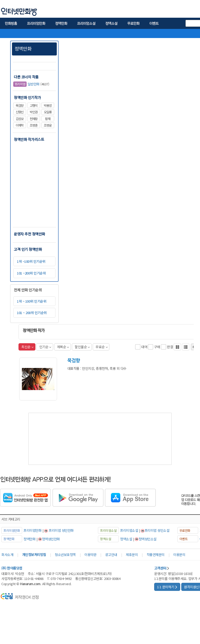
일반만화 (26, 84)
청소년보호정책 (65, 555)
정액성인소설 (148, 539)
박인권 (34, 112)
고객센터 (162, 568)
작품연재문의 (156, 555)
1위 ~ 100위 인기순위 (32, 301)
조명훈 (34, 125)
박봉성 (48, 105)
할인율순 (82, 347)
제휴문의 (132, 555)
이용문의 (179, 555)
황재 (48, 119)
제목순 (63, 347)
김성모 (20, 119)
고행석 (34, 105)
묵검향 (20, 105)
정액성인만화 (51, 539)
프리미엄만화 (32, 530)
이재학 (20, 125)
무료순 (102, 347)
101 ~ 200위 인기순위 (32, 313)
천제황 (34, 119)
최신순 (27, 347)
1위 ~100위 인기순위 (31, 261)
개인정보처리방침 (34, 555)
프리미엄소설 (129, 530)
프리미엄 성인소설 (157, 530)
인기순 (45, 347)
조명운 (48, 125)
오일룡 (48, 112)
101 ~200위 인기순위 (31, 273)
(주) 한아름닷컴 (12, 568)
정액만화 (23, 48)
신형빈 (20, 112)
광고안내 (111, 555)
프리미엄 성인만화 (61, 530)
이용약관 (90, 555)
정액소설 (126, 539)
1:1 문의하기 (167, 587)
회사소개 (7, 555)
